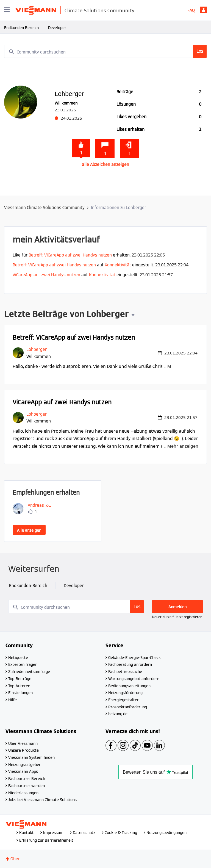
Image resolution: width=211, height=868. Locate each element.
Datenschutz (84, 833)
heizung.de (118, 714)
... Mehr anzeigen (181, 366)
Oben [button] (16, 859)
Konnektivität (118, 265)
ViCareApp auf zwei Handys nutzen (46, 275)
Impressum (53, 833)
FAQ (191, 10)
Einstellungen (20, 693)
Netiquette (18, 658)
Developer (57, 28)
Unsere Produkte (23, 750)
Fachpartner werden (27, 786)
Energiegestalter (123, 700)
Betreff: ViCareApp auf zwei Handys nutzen (70, 255)
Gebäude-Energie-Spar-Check (134, 658)
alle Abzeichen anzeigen (105, 164)
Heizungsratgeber (24, 765)
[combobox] (105, 51)
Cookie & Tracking (121, 833)
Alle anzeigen (29, 530)
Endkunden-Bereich (21, 28)
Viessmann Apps (23, 771)
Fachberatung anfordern (130, 664)
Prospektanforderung (128, 707)
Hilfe (13, 700)
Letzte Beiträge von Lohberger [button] (67, 315)
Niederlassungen (23, 793)
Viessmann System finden (31, 757)
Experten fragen (23, 664)
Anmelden (204, 10)
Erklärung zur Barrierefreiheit (46, 840)
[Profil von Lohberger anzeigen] (37, 349)
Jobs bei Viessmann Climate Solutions (42, 800)
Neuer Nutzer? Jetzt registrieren (177, 617)
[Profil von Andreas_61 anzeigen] (39, 505)
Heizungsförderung (125, 693)
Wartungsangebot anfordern (134, 679)
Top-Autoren (19, 686)
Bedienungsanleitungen (129, 686)
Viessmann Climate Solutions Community (44, 208)
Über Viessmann (23, 743)
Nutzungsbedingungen (166, 833)
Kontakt (27, 833)
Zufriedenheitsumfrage (29, 672)
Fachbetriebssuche (125, 672)
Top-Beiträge (20, 679)
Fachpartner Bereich (27, 779)
